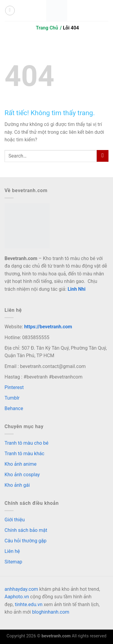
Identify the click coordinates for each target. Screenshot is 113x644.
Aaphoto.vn (17, 597)
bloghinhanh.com (50, 612)
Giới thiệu (15, 520)
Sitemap (13, 562)
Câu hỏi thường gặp (25, 541)
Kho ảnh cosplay (22, 475)
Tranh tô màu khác (24, 454)
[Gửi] (103, 156)
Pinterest (14, 387)
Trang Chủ (47, 28)
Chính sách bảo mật (26, 530)
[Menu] (10, 11)
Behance (14, 408)
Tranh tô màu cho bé (27, 443)
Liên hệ (12, 551)
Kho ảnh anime (20, 464)
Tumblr (12, 398)
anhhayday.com (21, 589)
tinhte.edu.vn (29, 604)
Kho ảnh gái (17, 485)
